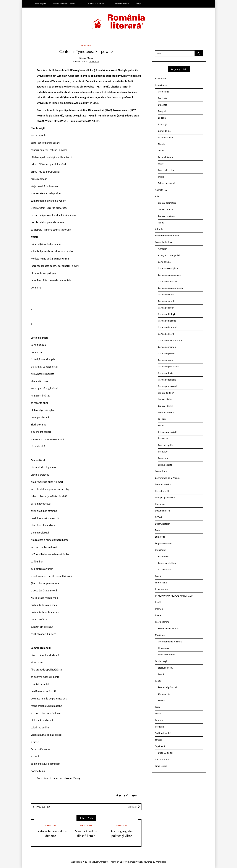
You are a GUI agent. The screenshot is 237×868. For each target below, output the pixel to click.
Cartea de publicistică (169, 367)
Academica (160, 79)
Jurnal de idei (165, 131)
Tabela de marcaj (166, 183)
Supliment (160, 746)
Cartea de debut (166, 301)
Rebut (161, 674)
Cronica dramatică (167, 203)
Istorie (158, 615)
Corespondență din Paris (170, 642)
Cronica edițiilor (166, 393)
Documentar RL (163, 511)
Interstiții (162, 124)
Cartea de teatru (166, 373)
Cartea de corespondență (170, 288)
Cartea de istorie (166, 334)
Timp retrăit (161, 766)
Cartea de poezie (166, 353)
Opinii (161, 151)
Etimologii (160, 537)
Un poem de (164, 694)
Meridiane (86, 45)
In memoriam (162, 589)
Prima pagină (40, 4)
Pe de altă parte (166, 157)
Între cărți (163, 439)
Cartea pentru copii (168, 386)
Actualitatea (161, 85)
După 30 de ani (166, 753)
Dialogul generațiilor (165, 498)
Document (160, 504)
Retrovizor (163, 458)
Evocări (159, 576)
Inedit (158, 602)
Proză (158, 707)
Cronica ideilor (165, 399)
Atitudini (159, 229)
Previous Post (43, 807)
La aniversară (165, 569)
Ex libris (162, 419)
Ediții (138, 4)
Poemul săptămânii (167, 687)
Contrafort (163, 98)
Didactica (163, 105)
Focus (161, 426)
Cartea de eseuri (166, 308)
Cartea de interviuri (168, 327)
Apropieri (163, 249)
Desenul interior (166, 412)
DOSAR (159, 517)
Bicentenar (163, 557)
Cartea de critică (166, 295)
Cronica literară (166, 406)
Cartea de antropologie (169, 275)
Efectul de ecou (166, 668)
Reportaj (159, 720)
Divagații (162, 111)
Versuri (162, 700)
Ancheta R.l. (161, 190)
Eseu (157, 530)
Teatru (161, 223)
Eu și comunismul (164, 543)
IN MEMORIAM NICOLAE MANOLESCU (174, 596)
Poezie (158, 681)
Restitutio (163, 452)
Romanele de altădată (169, 628)
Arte (157, 196)
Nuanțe (162, 144)
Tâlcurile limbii (162, 759)
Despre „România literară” (64, 4)
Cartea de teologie (167, 380)
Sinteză (159, 740)
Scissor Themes (127, 862)
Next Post (132, 807)
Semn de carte (165, 465)
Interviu (159, 609)
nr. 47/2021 (94, 61)
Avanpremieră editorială (167, 236)
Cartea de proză (166, 360)
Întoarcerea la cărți (167, 432)
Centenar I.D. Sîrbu (167, 563)
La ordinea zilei (165, 138)
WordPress (161, 862)
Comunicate (161, 471)
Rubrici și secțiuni (96, 4)
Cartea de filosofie (167, 321)
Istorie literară (162, 622)
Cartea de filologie (167, 314)
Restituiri (159, 727)
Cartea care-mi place (168, 268)
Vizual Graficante (100, 862)
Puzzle (161, 177)
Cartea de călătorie (167, 281)
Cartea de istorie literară (170, 340)
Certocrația (164, 92)
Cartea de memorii (167, 347)
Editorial (162, 118)
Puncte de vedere (167, 170)
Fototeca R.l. (161, 583)
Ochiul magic (161, 661)
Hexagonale (164, 648)
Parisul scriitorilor (167, 655)
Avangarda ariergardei (169, 255)
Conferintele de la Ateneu (168, 478)
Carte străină (164, 262)
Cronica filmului (166, 209)
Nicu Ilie (87, 862)
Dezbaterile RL (162, 491)
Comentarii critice (164, 242)
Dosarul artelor (162, 524)
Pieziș (161, 164)
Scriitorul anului (163, 733)
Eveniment (160, 550)
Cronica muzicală (166, 216)
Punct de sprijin (166, 445)
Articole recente (122, 4)
